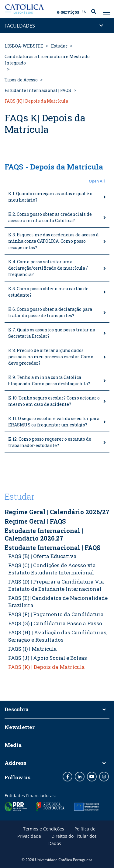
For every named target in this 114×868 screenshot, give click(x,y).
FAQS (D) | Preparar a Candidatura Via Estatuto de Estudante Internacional (56, 585)
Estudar (59, 46)
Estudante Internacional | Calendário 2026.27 (44, 534)
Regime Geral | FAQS (35, 521)
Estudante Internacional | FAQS (38, 90)
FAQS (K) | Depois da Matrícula (47, 667)
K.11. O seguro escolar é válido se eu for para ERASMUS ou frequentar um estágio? (54, 422)
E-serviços (68, 12)
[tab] (57, 197)
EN (84, 12)
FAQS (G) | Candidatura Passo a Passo (55, 623)
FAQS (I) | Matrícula (33, 649)
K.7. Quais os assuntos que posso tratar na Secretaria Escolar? (52, 333)
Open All (97, 181)
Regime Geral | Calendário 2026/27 (57, 512)
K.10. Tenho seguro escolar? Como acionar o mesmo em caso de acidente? (54, 401)
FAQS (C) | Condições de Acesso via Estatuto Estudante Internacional (52, 569)
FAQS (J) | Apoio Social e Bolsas (48, 658)
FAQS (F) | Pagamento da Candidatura (56, 614)
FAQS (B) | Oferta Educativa (42, 556)
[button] (57, 181)
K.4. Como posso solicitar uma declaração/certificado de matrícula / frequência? (48, 268)
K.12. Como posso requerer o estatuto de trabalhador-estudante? (50, 442)
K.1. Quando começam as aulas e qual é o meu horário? (50, 197)
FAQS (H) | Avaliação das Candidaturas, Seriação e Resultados (58, 636)
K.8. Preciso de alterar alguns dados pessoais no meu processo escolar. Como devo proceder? (51, 357)
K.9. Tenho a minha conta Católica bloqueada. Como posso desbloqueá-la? (49, 380)
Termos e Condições (44, 829)
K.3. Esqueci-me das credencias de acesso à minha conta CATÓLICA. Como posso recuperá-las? (53, 241)
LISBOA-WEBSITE (24, 46)
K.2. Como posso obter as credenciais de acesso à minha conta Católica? (50, 217)
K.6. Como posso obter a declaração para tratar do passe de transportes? (50, 312)
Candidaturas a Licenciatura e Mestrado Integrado (47, 60)
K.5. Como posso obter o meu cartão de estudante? (48, 292)
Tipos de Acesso (21, 80)
